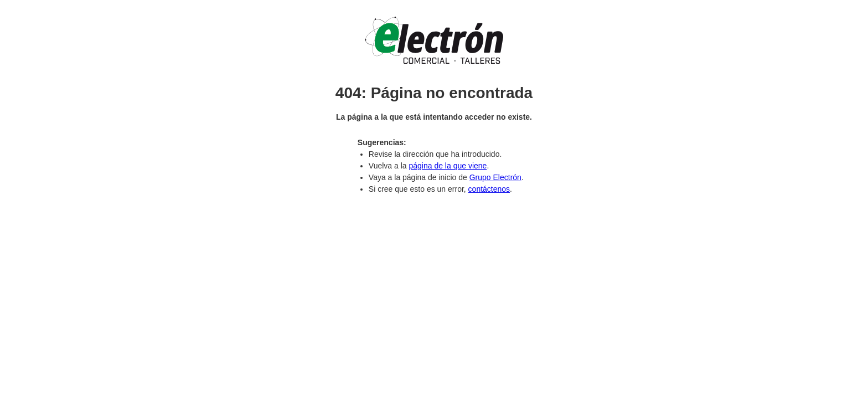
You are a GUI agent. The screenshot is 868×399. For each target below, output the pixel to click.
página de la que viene (448, 166)
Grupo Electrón (495, 177)
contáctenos (489, 189)
